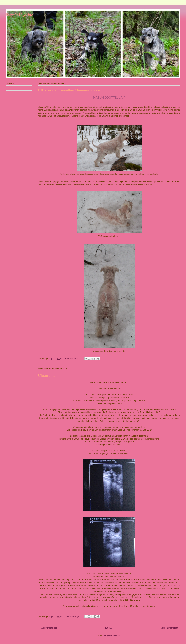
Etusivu (109, 628)
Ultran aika (47, 376)
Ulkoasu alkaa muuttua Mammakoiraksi (69, 90)
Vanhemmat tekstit (169, 628)
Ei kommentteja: (73, 359)
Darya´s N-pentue (19, 15)
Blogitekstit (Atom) (112, 635)
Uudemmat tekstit (49, 628)
